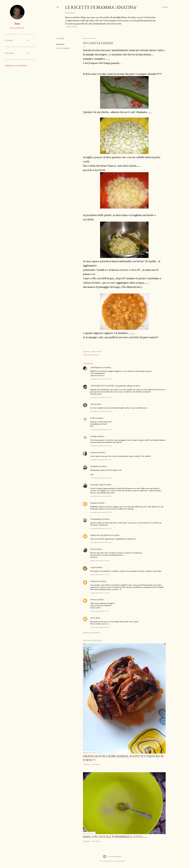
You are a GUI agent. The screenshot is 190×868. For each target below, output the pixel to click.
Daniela (93, 503)
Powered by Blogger (112, 856)
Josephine (95, 466)
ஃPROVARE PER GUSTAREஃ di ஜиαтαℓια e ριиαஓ (111, 386)
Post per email (96, 351)
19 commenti (96, 841)
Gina (92, 549)
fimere (93, 600)
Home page (72, 27)
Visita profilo (17, 28)
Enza (17, 23)
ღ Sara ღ (94, 453)
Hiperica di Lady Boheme (101, 535)
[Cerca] (165, 7)
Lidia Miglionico (97, 368)
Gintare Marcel (120, 861)
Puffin (93, 418)
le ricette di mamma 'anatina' (101, 7)
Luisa (92, 567)
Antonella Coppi (97, 485)
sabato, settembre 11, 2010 (99, 611)
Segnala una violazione (16, 66)
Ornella (93, 436)
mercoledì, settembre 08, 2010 (101, 379)
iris (91, 618)
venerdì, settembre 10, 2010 (100, 575)
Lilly (92, 404)
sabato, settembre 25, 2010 (100, 627)
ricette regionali (63, 48)
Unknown (94, 581)
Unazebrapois (96, 519)
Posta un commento (92, 633)
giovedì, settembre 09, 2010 (100, 561)
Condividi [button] (60, 39)
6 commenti (96, 764)
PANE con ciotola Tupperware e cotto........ (115, 837)
